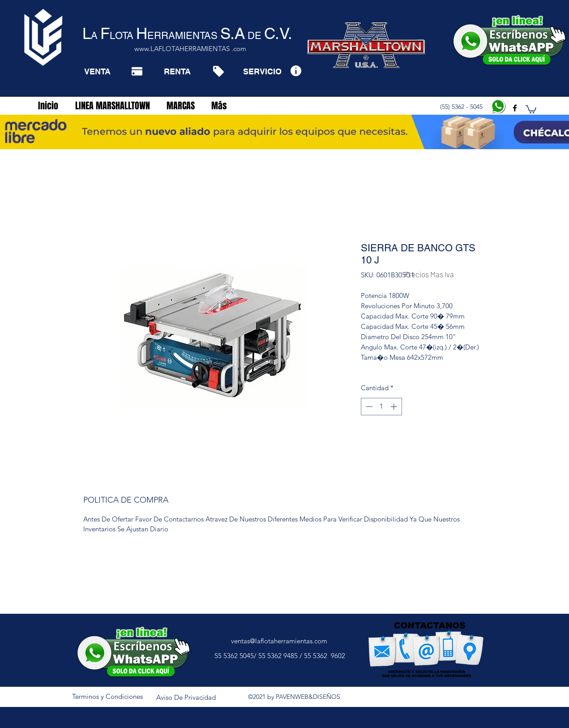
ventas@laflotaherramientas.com (279, 641)
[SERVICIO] (262, 71)
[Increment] (395, 407)
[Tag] (218, 71)
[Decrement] (368, 407)
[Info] (296, 71)
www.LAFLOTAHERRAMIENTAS (182, 49)
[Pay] (137, 71)
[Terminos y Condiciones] (107, 697)
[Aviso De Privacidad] (186, 698)
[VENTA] (97, 71)
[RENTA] (177, 71)
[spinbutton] (381, 407)
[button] (531, 109)
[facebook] (515, 108)
